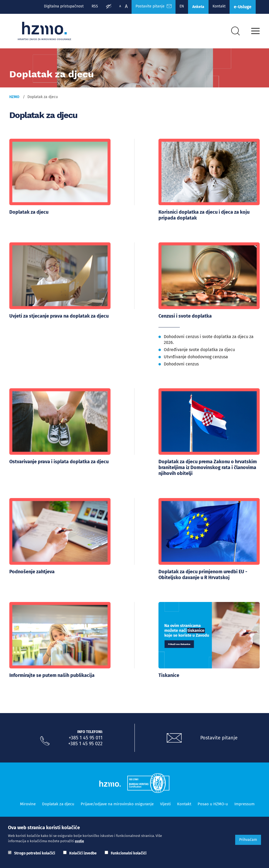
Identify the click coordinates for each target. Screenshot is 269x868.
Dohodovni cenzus (181, 363)
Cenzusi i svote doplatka (185, 315)
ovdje (79, 841)
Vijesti (165, 802)
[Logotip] (44, 31)
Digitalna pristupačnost (64, 6)
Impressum (244, 802)
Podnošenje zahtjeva (32, 570)
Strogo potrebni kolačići (35, 853)
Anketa (198, 7)
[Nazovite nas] (45, 739)
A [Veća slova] (126, 6)
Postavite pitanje (219, 736)
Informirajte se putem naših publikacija (52, 674)
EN (182, 6)
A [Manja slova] (120, 6)
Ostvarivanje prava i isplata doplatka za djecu (59, 461)
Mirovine (28, 802)
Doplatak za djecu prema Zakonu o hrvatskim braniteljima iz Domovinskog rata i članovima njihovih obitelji (208, 467)
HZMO (14, 97)
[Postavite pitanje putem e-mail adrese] (174, 736)
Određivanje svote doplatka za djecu (199, 349)
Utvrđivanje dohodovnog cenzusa (196, 356)
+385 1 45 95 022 (85, 742)
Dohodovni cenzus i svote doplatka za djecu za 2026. (209, 339)
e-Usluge (243, 7)
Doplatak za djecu (29, 212)
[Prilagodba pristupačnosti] (109, 7)
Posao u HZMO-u (213, 802)
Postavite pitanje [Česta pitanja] (154, 6)
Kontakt (219, 6)
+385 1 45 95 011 (86, 736)
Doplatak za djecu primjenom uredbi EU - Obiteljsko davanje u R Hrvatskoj (203, 573)
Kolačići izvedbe (83, 853)
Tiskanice (169, 674)
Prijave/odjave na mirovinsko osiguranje (117, 802)
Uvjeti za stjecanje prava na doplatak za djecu (59, 315)
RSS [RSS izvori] (95, 6)
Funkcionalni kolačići (129, 853)
